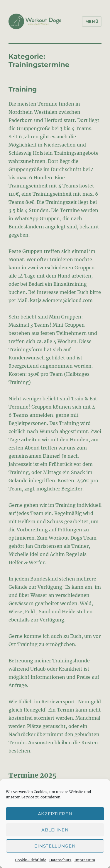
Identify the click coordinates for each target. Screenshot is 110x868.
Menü (92, 21)
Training (23, 89)
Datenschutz (60, 860)
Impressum (85, 860)
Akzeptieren (55, 814)
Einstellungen (55, 846)
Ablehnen (55, 830)
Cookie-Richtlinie (31, 860)
